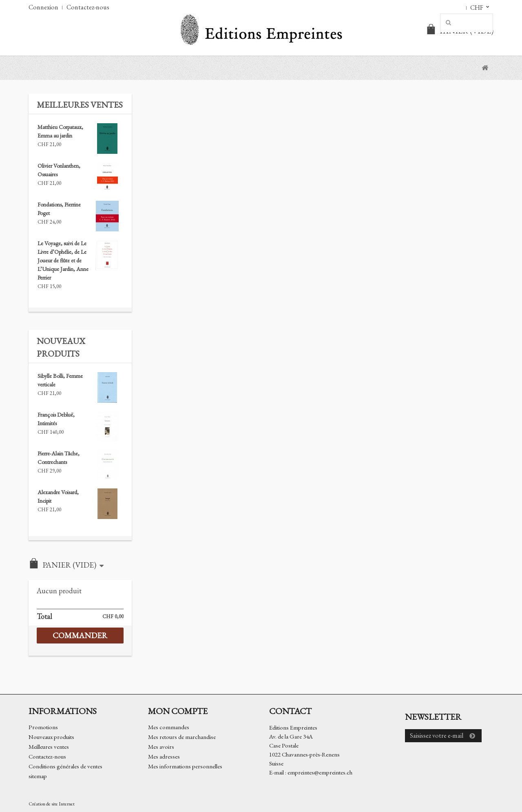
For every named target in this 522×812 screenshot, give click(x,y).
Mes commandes (169, 727)
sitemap (38, 776)
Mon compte (178, 711)
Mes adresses (164, 756)
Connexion (43, 7)
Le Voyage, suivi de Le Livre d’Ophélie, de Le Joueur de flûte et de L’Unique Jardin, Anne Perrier (63, 260)
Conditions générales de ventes (65, 766)
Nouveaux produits (51, 737)
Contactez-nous (88, 7)
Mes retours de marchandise (182, 737)
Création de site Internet (52, 804)
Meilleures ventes (80, 105)
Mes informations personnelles (185, 766)
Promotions (43, 727)
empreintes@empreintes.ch (320, 772)
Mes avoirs (161, 747)
